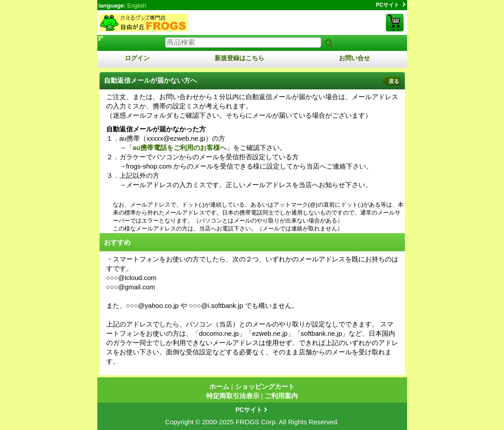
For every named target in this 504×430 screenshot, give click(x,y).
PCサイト (388, 5)
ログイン (137, 58)
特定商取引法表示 (233, 396)
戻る (394, 81)
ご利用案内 (281, 396)
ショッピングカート (395, 23)
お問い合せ (354, 58)
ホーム (219, 386)
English (137, 6)
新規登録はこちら (239, 58)
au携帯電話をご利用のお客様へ (180, 148)
